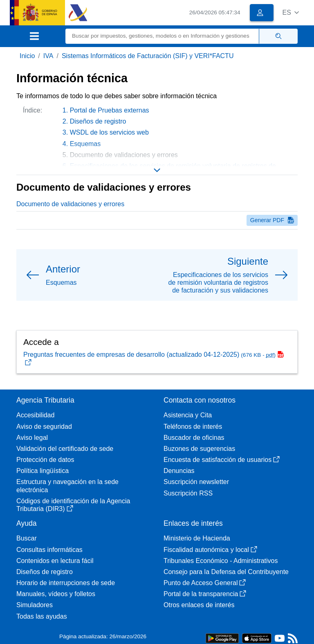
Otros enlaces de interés (199, 605)
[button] (290, 12)
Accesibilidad (35, 415)
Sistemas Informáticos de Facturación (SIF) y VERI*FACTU (148, 56)
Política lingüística (43, 471)
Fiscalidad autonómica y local (210, 550)
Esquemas (85, 144)
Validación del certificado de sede (65, 449)
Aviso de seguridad (44, 427)
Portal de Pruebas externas (110, 110)
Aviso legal (32, 438)
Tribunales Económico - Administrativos (221, 561)
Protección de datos (45, 460)
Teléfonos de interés (193, 427)
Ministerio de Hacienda (197, 538)
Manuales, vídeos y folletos (56, 594)
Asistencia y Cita (188, 415)
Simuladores (35, 605)
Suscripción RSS (188, 493)
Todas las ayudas (42, 616)
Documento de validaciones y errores (70, 204)
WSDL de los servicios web (109, 132)
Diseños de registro (98, 121)
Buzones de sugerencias (199, 449)
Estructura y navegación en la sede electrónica (67, 486)
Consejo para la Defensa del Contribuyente (226, 572)
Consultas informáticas (49, 550)
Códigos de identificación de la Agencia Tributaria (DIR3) (73, 505)
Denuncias (179, 471)
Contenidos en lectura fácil (55, 561)
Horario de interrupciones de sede (66, 583)
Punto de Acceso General (205, 583)
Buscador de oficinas (194, 438)
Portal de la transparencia (205, 594)
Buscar (27, 538)
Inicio (27, 56)
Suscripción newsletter (196, 482)
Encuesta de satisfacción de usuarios (222, 460)
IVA (48, 56)
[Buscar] (162, 36)
